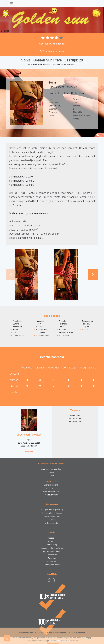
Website (29, 452)
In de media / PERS (51, 492)
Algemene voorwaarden (51, 469)
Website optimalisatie (52, 551)
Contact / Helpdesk (52, 516)
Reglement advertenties (52, 513)
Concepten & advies (52, 565)
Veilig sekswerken (52, 523)
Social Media (52, 555)
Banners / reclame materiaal (52, 548)
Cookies (51, 476)
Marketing (52, 541)
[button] (93, 275)
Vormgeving (52, 545)
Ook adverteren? (51, 495)
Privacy (51, 472)
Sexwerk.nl (73, 640)
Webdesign (52, 538)
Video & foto (52, 561)
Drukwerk (52, 558)
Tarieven (52, 520)
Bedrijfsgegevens (51, 485)
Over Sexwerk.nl (51, 488)
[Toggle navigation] (11, 3)
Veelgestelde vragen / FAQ (52, 510)
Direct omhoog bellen (52, 51)
